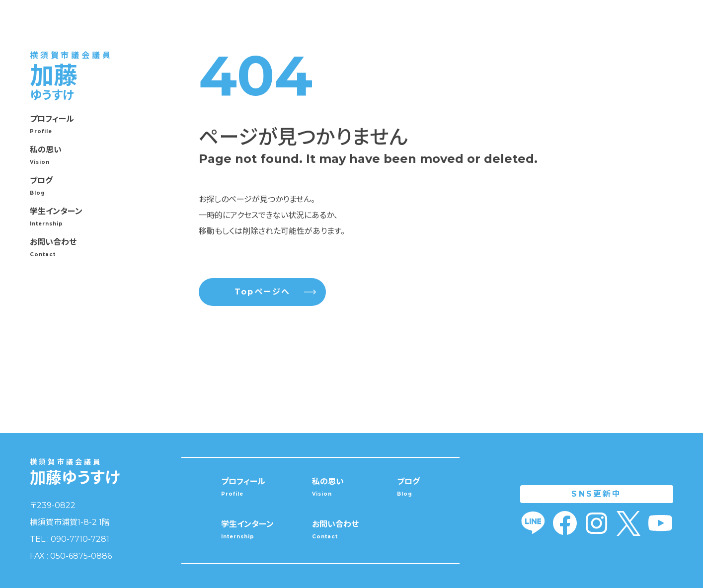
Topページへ (275, 292)
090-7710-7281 (80, 539)
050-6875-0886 (81, 556)
